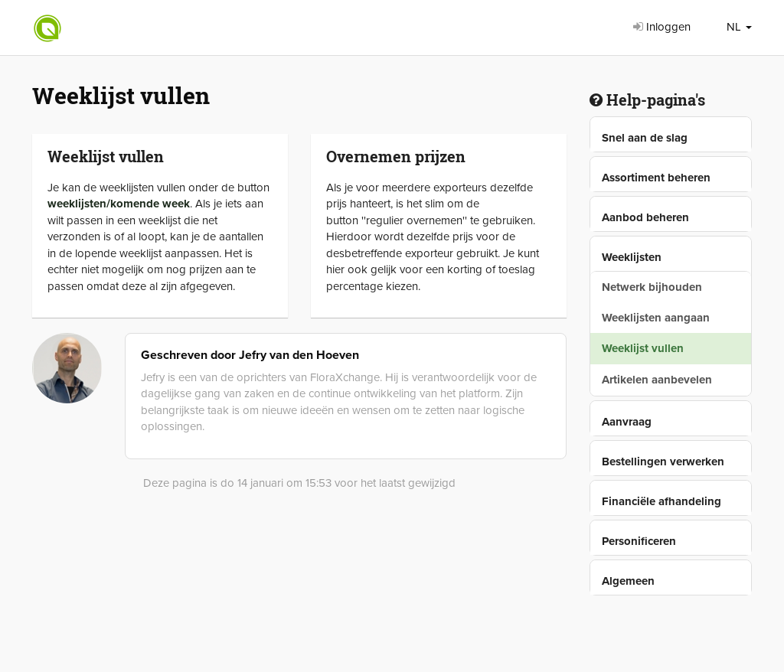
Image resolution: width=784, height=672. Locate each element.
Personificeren (639, 541)
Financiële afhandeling (661, 501)
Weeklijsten (632, 257)
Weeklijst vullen (643, 348)
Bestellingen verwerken (663, 462)
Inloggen (662, 27)
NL (739, 27)
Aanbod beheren (645, 217)
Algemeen (628, 581)
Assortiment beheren (656, 178)
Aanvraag (627, 422)
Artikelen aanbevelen (657, 380)
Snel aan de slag (645, 138)
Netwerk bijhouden (652, 287)
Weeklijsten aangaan (656, 318)
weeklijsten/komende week (119, 204)
